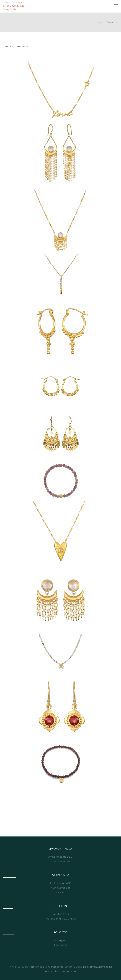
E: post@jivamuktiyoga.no (96, 967)
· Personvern (68, 971)
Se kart (60, 892)
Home (102, 22)
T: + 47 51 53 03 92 (18, 967)
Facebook (61, 945)
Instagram (60, 940)
